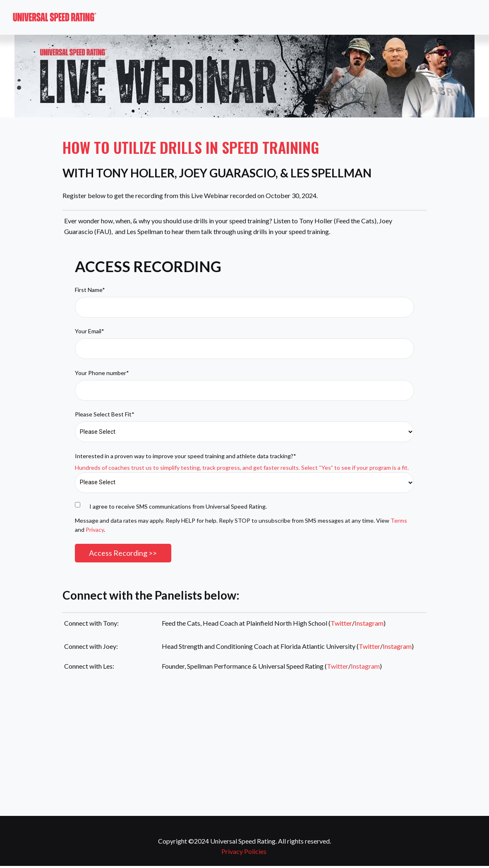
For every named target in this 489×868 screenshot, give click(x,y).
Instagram (369, 624)
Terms (399, 520)
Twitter (341, 624)
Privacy (95, 530)
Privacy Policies (244, 852)
